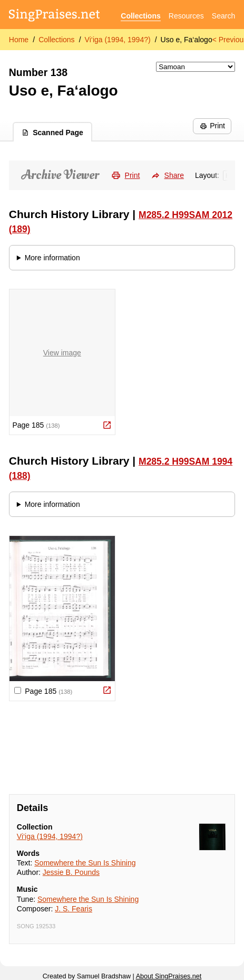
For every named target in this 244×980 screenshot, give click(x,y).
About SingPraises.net (169, 976)
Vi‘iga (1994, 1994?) (118, 40)
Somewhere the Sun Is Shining (85, 863)
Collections (140, 16)
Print (212, 126)
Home (19, 40)
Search (223, 16)
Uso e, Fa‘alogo (187, 40)
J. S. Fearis (74, 909)
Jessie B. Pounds (71, 872)
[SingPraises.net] (55, 16)
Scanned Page (52, 133)
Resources (186, 16)
